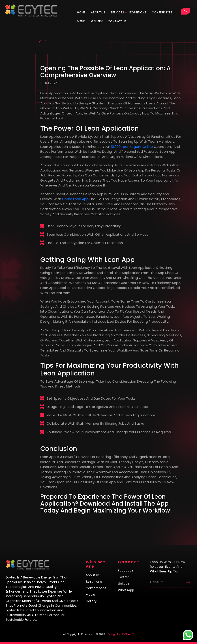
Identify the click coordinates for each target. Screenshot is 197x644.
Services (117, 12)
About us (93, 575)
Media (81, 21)
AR (185, 11)
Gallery (97, 21)
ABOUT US (98, 12)
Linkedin (124, 584)
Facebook (126, 571)
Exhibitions (138, 12)
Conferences (162, 12)
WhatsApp (126, 590)
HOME (81, 12)
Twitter (123, 577)
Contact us (117, 21)
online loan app (75, 199)
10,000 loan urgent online (132, 147)
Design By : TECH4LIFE (121, 634)
